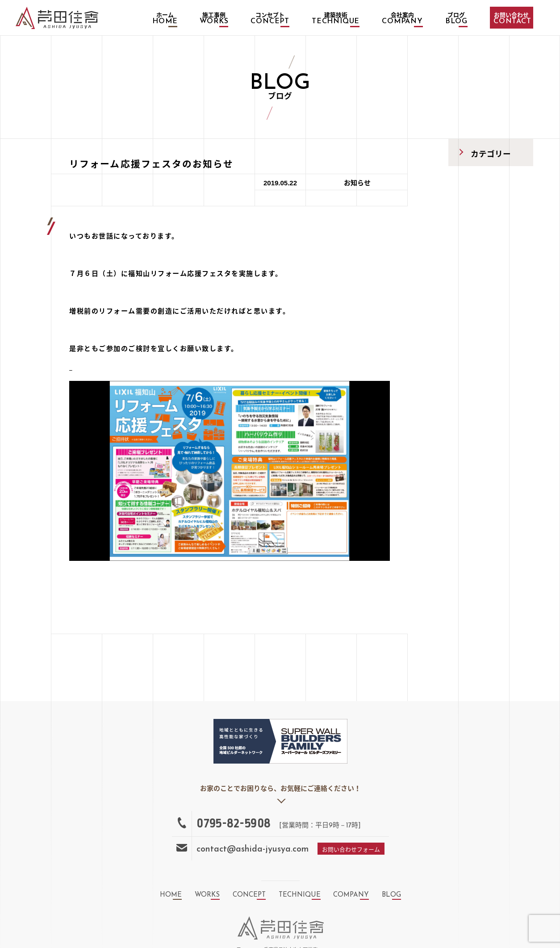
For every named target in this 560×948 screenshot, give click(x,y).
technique (300, 895)
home (171, 895)
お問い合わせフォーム (351, 850)
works (207, 895)
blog (391, 895)
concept (249, 895)
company (351, 895)
